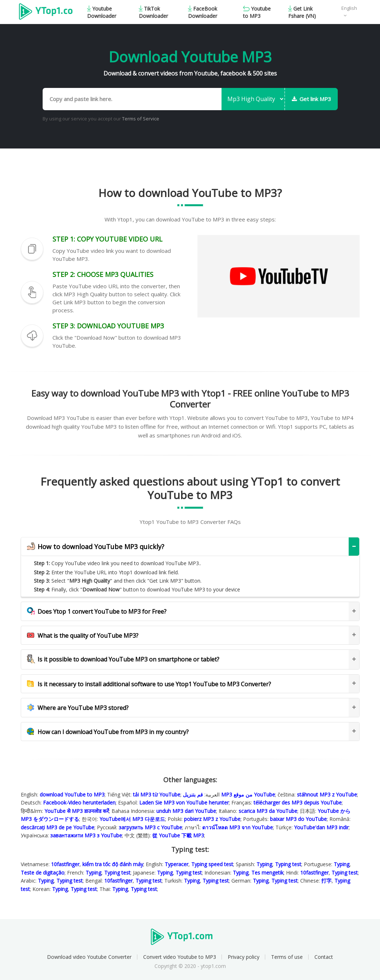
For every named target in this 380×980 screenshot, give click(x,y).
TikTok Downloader (153, 12)
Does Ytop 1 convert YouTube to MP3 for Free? (97, 611)
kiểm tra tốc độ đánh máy (113, 864)
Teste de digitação (43, 873)
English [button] (349, 8)
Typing (264, 864)
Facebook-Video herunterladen (79, 802)
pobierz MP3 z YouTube (212, 819)
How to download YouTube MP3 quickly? (96, 547)
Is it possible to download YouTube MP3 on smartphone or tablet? (123, 659)
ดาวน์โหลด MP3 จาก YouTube (238, 827)
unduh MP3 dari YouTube (186, 811)
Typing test (288, 864)
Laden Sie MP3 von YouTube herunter (184, 802)
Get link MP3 (312, 99)
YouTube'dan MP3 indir (321, 827)
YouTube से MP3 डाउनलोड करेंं (77, 811)
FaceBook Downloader (203, 12)
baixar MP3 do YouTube (298, 819)
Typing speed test (212, 864)
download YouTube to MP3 (72, 794)
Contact (324, 957)
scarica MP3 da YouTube (268, 811)
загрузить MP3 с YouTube (150, 827)
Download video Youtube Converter (89, 957)
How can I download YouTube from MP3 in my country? (108, 732)
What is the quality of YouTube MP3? (83, 636)
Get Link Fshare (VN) (302, 12)
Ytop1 (46, 12)
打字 (326, 881)
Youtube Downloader (102, 12)
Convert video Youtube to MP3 (180, 957)
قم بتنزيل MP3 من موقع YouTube (229, 794)
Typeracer (177, 864)
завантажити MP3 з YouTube (86, 835)
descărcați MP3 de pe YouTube (58, 827)
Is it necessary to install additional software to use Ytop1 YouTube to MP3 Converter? (149, 684)
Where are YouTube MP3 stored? (78, 708)
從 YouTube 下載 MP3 (178, 835)
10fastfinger (65, 864)
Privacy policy (244, 957)
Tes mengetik (267, 873)
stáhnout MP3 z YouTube (327, 794)
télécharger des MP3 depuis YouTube (298, 802)
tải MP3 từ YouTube (157, 794)
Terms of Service (141, 119)
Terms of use (287, 957)
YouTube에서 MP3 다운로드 (132, 819)
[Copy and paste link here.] (132, 99)
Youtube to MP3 (257, 12)
